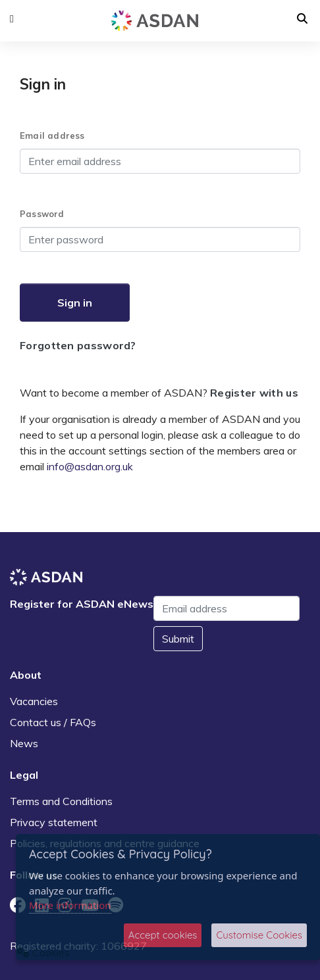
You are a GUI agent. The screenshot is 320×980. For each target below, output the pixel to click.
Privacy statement (54, 822)
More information (70, 905)
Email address (52, 135)
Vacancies (34, 701)
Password (42, 214)
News (24, 743)
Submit (178, 639)
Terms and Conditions (61, 801)
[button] (12, 19)
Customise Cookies (259, 935)
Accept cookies (163, 935)
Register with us (254, 393)
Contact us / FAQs (53, 722)
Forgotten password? (78, 345)
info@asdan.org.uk (90, 466)
